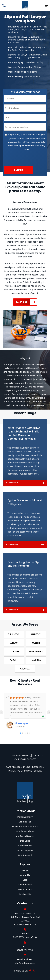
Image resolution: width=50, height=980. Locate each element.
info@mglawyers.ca (25, 963)
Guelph (36, 643)
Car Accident (25, 855)
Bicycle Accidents (25, 831)
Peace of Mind (25, 889)
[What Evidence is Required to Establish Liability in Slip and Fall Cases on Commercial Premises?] (25, 453)
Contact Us (25, 894)
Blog (25, 880)
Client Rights (25, 885)
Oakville (14, 660)
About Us (25, 875)
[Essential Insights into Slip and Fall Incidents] (25, 583)
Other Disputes (25, 850)
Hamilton (36, 660)
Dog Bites (25, 841)
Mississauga (36, 651)
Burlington (14, 634)
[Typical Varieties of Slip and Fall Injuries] (25, 520)
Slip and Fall (25, 822)
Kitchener (14, 651)
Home (25, 870)
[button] (46, 6)
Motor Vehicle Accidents (25, 827)
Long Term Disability (25, 836)
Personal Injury (25, 817)
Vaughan (25, 669)
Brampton (36, 634)
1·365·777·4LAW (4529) (25, 937)
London (14, 643)
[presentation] (24, 159)
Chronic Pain (25, 846)
